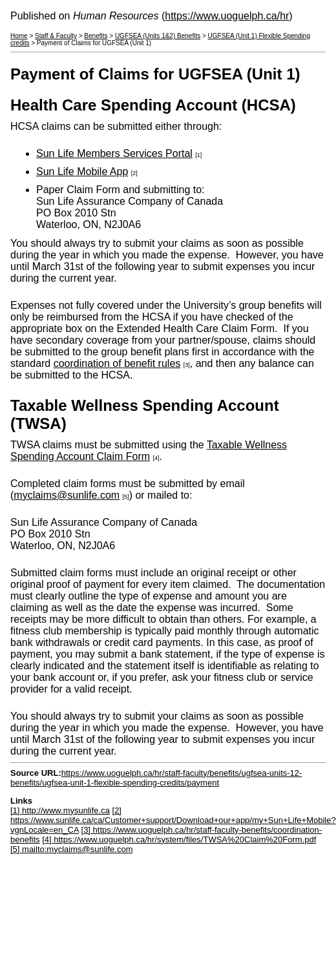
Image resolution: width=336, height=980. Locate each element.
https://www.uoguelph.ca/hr (227, 16)
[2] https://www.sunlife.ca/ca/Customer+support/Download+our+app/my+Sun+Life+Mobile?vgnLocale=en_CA (173, 820)
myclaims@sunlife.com (67, 495)
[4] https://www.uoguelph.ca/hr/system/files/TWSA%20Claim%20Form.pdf (179, 839)
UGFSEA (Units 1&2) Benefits (158, 36)
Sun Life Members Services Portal (114, 153)
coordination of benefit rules (117, 363)
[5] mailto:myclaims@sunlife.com (71, 849)
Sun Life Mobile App (82, 172)
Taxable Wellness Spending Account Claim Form (149, 451)
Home (19, 36)
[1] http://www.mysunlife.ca (60, 810)
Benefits (96, 36)
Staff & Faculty (56, 36)
